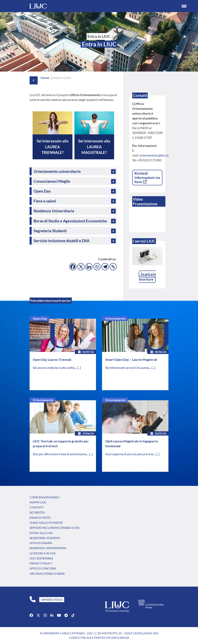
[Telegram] (105, 267)
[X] (81, 267)
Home (45, 78)
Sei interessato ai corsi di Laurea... (128, 368)
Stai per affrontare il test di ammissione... (61, 454)
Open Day (40, 318)
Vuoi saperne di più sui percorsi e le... (130, 454)
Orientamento (115, 318)
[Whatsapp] (97, 267)
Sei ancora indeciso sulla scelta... (55, 368)
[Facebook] (73, 267)
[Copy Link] (113, 267)
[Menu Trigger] (184, 6)
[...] (79, 368)
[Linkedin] (89, 267)
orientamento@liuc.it (154, 155)
